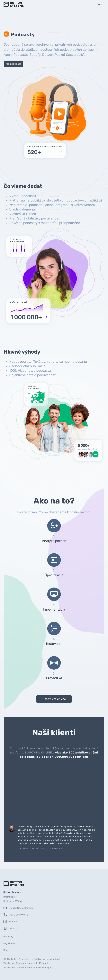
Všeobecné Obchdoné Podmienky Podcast (26, 963)
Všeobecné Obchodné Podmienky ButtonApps (28, 968)
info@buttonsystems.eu (18, 908)
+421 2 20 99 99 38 (16, 915)
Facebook (11, 922)
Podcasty (8, 937)
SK (99, 4)
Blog (6, 950)
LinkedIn (10, 928)
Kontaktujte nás (13, 64)
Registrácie (9, 943)
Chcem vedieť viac (54, 699)
